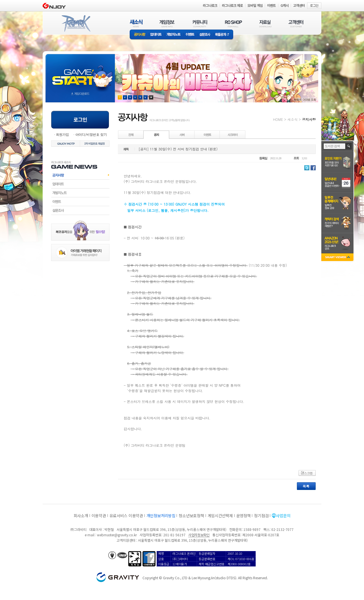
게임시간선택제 (220, 516)
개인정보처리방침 (161, 516)
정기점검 (261, 516)
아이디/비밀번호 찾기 (91, 134)
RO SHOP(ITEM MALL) (233, 23)
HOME (278, 119)
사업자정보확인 (199, 535)
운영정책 (244, 516)
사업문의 (283, 516)
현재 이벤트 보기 (151, 97)
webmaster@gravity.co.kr (117, 535)
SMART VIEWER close (338, 258)
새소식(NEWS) (136, 23)
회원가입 (62, 134)
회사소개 (81, 516)
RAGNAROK (76, 24)
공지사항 (139, 35)
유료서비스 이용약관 (126, 516)
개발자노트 (174, 35)
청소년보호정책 (191, 516)
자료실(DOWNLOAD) (265, 23)
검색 (349, 146)
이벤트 (190, 35)
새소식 (292, 119)
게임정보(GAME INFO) (167, 23)
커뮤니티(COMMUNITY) (200, 23)
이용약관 (99, 516)
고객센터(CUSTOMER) (296, 23)
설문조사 (205, 35)
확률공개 (223, 35)
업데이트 (156, 35)
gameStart (80, 73)
